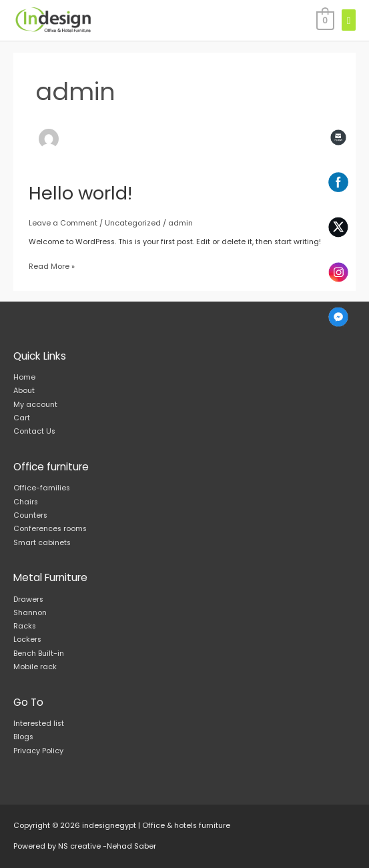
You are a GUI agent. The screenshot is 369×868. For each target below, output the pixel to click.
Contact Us (34, 431)
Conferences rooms (50, 529)
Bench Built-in (39, 654)
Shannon (30, 613)
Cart (22, 418)
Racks (25, 626)
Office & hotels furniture (186, 826)
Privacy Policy (38, 751)
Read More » (52, 266)
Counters (30, 515)
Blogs (23, 737)
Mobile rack (35, 667)
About (24, 391)
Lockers (27, 639)
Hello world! (80, 193)
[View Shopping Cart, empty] (325, 20)
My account (35, 405)
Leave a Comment (63, 223)
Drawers (28, 599)
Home (24, 377)
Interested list (39, 724)
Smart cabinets (42, 543)
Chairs (26, 502)
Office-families (42, 488)
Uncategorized (133, 223)
